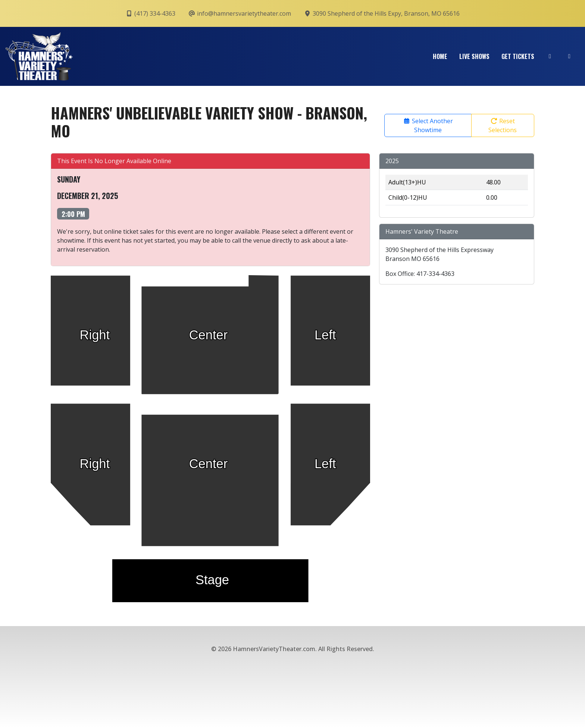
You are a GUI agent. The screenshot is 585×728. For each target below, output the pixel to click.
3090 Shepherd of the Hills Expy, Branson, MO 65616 (382, 13)
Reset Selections (503, 125)
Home (440, 56)
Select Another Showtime (428, 125)
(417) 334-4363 (150, 13)
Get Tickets (518, 56)
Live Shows (474, 56)
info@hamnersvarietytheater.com (240, 13)
